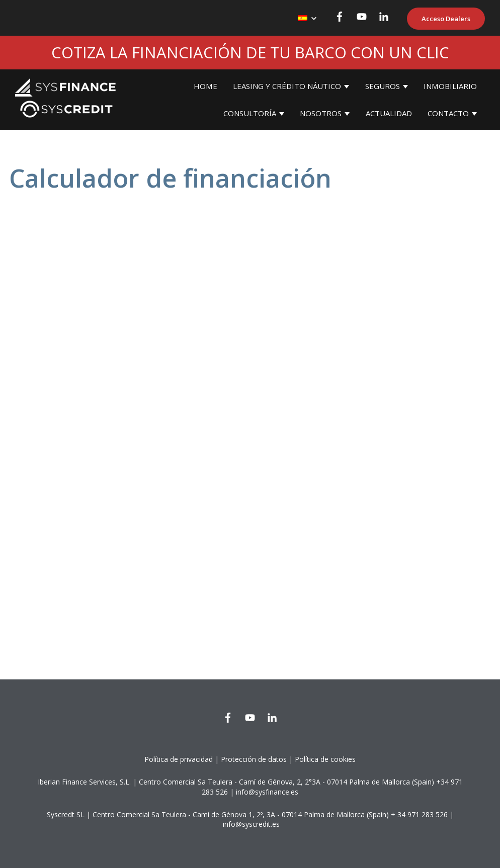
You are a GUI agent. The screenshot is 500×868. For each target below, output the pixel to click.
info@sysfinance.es (267, 792)
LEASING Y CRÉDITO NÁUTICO (287, 86)
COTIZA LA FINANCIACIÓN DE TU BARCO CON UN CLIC (250, 52)
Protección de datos (254, 759)
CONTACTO (448, 113)
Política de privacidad (179, 759)
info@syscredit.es (251, 824)
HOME (205, 86)
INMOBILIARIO (450, 86)
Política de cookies (325, 759)
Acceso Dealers (446, 19)
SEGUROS (383, 86)
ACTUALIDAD (389, 113)
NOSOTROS (321, 113)
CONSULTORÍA (250, 113)
